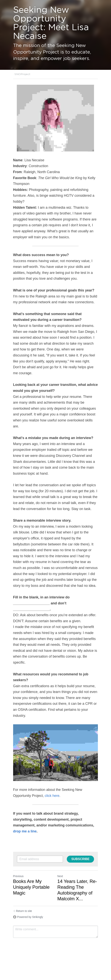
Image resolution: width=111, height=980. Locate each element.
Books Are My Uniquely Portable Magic (31, 887)
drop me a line (25, 831)
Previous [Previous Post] (18, 876)
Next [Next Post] (60, 876)
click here (52, 796)
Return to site (23, 911)
